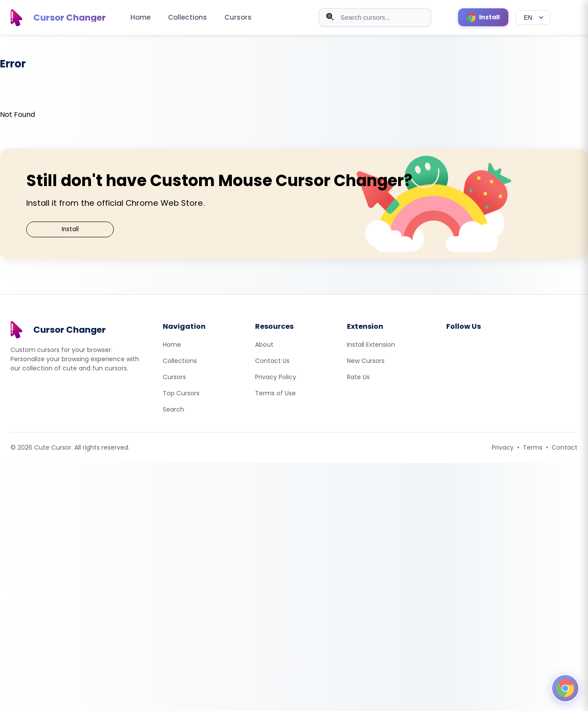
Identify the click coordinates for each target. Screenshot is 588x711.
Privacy (503, 447)
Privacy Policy (276, 377)
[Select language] (533, 18)
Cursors (238, 17)
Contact (565, 447)
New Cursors (366, 361)
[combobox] (375, 18)
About (264, 345)
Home (140, 17)
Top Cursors (181, 393)
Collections (187, 17)
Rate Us (358, 377)
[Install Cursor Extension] (483, 17)
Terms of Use (275, 393)
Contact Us (272, 361)
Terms (533, 447)
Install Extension (371, 345)
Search (173, 409)
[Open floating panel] (565, 688)
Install (70, 229)
